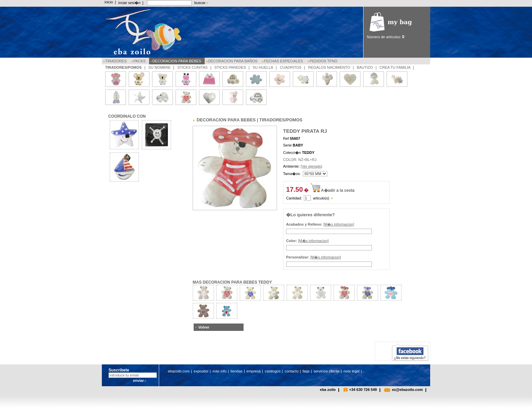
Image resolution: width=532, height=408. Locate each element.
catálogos (273, 371)
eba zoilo (328, 390)
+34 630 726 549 (363, 390)
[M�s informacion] (339, 224)
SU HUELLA (263, 67)
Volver (204, 327)
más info (219, 371)
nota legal (351, 371)
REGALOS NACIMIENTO (329, 67)
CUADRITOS (291, 67)
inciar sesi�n (129, 3)
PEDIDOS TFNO (323, 61)
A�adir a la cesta (338, 190)
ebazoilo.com (179, 371)
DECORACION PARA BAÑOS (233, 61)
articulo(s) (321, 198)
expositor (201, 371)
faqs (306, 371)
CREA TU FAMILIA (395, 67)
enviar (138, 381)
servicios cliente (327, 371)
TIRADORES (116, 61)
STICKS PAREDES (230, 67)
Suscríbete (119, 370)
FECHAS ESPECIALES (283, 61)
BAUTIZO (365, 67)
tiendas (236, 371)
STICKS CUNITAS (192, 67)
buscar (200, 3)
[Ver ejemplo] (312, 166)
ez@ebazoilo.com (407, 390)
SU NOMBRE (160, 67)
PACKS (139, 61)
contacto (291, 371)
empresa (254, 371)
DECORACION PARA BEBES (177, 61)
